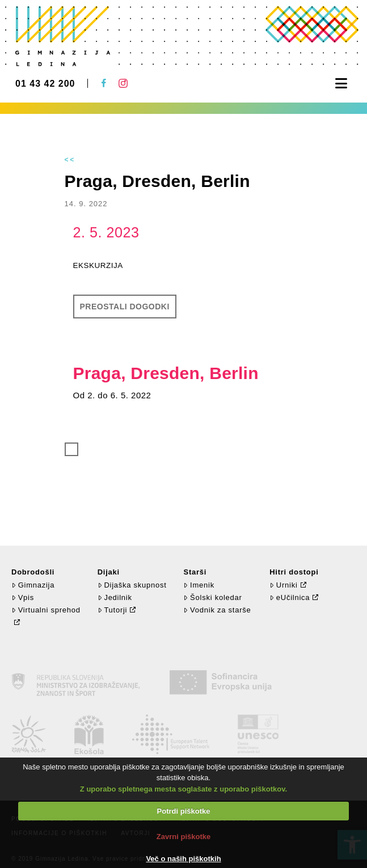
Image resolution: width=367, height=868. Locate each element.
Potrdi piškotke (184, 811)
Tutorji (113, 610)
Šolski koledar (212, 597)
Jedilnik (115, 597)
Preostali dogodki (125, 307)
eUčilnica (290, 597)
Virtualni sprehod (46, 610)
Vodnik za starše (217, 610)
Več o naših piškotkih (183, 859)
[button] (341, 84)
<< (70, 160)
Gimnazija (33, 585)
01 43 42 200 (45, 84)
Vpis (23, 597)
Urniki (283, 585)
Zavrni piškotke (183, 837)
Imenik (199, 585)
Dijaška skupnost (132, 585)
